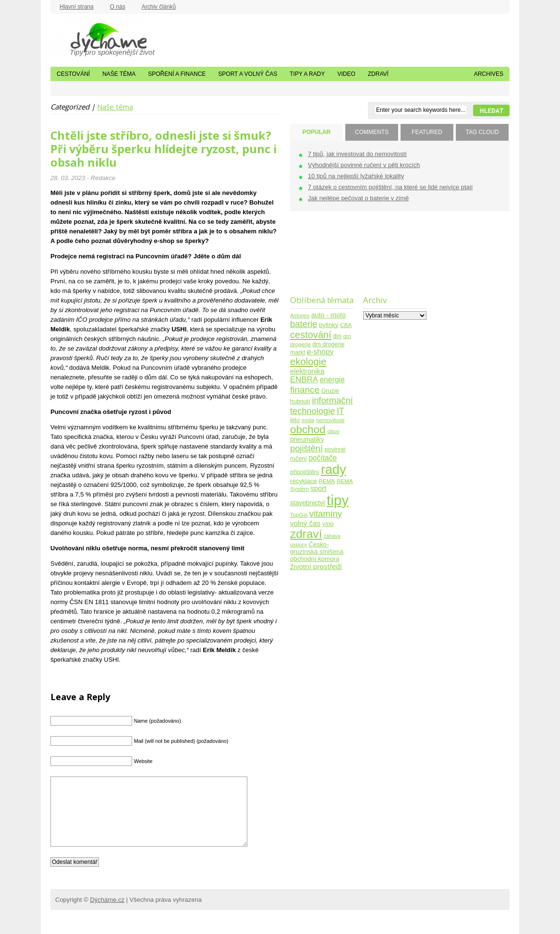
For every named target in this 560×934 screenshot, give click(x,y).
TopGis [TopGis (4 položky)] (299, 515)
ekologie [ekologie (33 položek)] (308, 362)
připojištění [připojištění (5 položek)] (305, 472)
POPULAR (317, 132)
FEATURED (427, 132)
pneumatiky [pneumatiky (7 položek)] (307, 440)
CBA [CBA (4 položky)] (346, 325)
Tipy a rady (307, 74)
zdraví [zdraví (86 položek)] (306, 534)
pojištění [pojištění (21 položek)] (306, 448)
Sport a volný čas (248, 74)
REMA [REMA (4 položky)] (327, 481)
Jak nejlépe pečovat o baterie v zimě (358, 198)
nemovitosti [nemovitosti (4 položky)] (330, 420)
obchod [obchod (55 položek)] (308, 430)
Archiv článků (159, 7)
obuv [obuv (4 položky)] (334, 431)
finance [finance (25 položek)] (305, 390)
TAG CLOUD (482, 132)
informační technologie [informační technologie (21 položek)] (322, 406)
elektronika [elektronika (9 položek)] (307, 371)
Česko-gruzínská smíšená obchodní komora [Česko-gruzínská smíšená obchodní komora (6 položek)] (317, 552)
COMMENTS (372, 132)
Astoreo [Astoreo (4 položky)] (300, 315)
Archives (489, 74)
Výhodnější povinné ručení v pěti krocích (364, 165)
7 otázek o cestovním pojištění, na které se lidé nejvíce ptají (390, 187)
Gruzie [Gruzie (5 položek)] (330, 391)
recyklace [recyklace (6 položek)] (304, 481)
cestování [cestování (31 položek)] (311, 335)
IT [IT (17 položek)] (341, 411)
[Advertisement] (320, 259)
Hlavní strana (77, 7)
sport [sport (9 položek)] (319, 488)
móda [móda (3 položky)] (308, 420)
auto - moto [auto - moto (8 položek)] (329, 315)
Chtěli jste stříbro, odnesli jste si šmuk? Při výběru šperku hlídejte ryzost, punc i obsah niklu (164, 149)
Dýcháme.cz (98, 38)
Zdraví (378, 74)
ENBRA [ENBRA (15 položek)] (304, 380)
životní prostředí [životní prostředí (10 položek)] (316, 566)
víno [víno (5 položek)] (328, 524)
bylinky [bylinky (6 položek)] (329, 325)
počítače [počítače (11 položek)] (323, 458)
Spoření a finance (177, 74)
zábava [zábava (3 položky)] (332, 536)
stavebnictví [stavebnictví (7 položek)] (308, 503)
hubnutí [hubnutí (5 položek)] (300, 401)
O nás (118, 7)
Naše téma (119, 74)
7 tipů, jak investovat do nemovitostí (357, 154)
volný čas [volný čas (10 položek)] (305, 523)
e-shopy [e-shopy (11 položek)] (320, 352)
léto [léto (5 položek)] (295, 420)
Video (346, 74)
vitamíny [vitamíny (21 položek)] (326, 514)
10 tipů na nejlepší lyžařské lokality (356, 176)
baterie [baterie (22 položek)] (304, 324)
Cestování (73, 74)
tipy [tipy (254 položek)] (338, 500)
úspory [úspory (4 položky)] (298, 544)
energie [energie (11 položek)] (332, 380)
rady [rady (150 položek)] (333, 470)
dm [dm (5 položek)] (337, 336)
